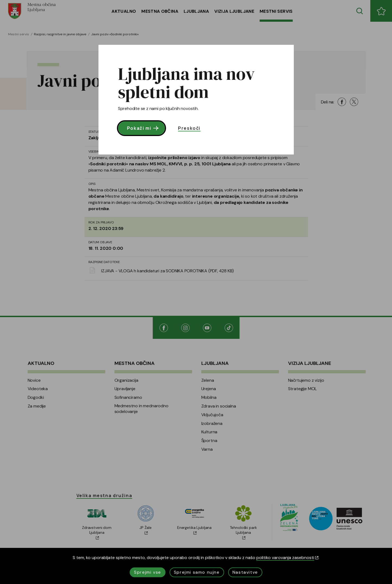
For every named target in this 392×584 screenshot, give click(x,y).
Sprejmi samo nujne (197, 572)
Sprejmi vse (148, 572)
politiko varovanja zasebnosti (287, 558)
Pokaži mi (143, 128)
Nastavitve (245, 572)
